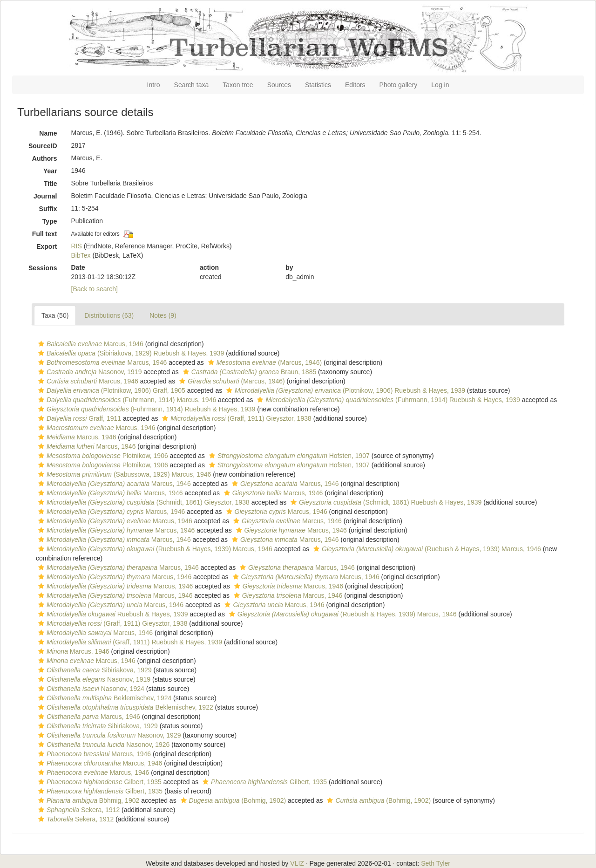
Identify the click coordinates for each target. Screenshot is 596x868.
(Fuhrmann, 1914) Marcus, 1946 (126, 400)
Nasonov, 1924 (90, 689)
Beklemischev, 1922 (125, 707)
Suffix (48, 209)
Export (47, 246)
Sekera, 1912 (78, 810)
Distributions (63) (109, 315)
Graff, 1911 (78, 418)
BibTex (81, 255)
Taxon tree (238, 85)
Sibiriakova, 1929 (94, 670)
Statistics (318, 85)
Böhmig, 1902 (88, 800)
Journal (45, 196)
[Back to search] (95, 289)
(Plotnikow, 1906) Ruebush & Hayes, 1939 (345, 390)
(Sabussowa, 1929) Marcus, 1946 (123, 474)
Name (48, 133)
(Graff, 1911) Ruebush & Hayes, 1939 (129, 642)
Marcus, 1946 (90, 344)
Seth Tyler (436, 863)
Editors (355, 85)
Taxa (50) (55, 315)
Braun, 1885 (249, 372)
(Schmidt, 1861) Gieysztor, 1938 (143, 502)
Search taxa (192, 85)
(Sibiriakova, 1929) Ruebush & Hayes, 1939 (130, 353)
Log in (440, 85)
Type (50, 221)
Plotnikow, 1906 (102, 456)
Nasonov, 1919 (89, 372)
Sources (279, 85)
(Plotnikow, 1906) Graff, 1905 (111, 390)
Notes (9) (163, 315)
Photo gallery (399, 85)
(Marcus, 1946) (264, 362)
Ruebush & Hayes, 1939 (112, 614)
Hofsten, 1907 (288, 456)
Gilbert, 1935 (99, 782)
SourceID (43, 146)
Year (50, 171)
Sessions (43, 268)
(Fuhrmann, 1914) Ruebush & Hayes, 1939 (387, 400)
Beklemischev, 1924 (104, 698)
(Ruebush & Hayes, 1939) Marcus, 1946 (154, 549)
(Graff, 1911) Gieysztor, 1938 (235, 418)
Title (51, 184)
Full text (45, 234)
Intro (154, 85)
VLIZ (297, 863)
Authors (45, 158)
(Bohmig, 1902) (232, 800)
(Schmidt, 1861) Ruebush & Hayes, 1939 (385, 502)
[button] (41, 344)
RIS (77, 246)
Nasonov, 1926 (103, 745)
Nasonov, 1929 (108, 735)
